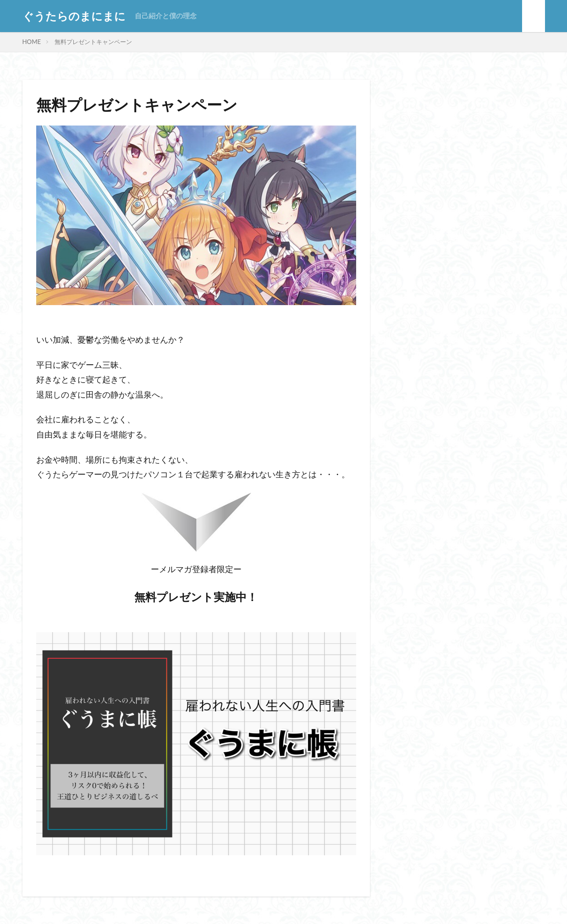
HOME (32, 42)
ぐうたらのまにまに (74, 16)
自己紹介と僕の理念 (166, 16)
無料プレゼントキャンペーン (93, 42)
